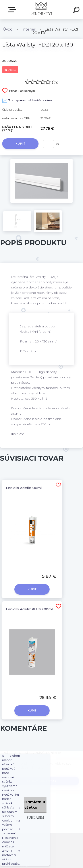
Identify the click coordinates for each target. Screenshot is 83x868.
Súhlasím (35, 817)
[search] (77, 11)
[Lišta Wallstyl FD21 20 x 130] (41, 160)
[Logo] (41, 9)
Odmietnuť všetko (35, 805)
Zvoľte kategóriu (13, 10)
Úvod (8, 29)
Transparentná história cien (27, 101)
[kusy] (48, 144)
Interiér (29, 29)
